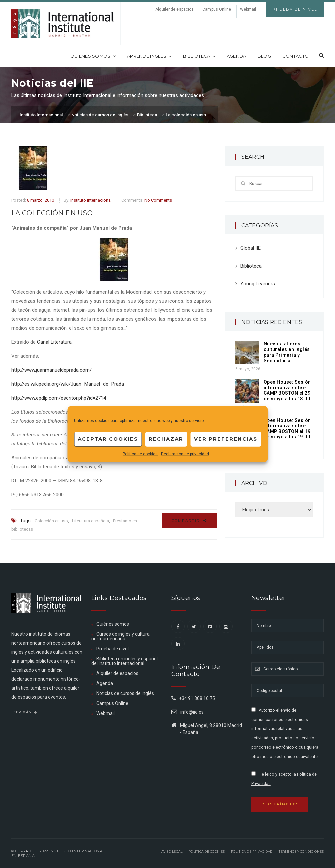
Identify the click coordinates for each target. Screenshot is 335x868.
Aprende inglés (149, 56)
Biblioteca (199, 56)
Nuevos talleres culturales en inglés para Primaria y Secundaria (287, 352)
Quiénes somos (93, 56)
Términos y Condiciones (301, 852)
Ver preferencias (226, 439)
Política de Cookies (207, 852)
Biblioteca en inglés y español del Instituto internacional (124, 661)
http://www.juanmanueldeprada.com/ (51, 370)
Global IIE (250, 248)
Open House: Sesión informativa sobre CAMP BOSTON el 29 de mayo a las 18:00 (287, 390)
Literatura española (90, 521)
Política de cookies (140, 454)
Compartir (189, 521)
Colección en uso (51, 521)
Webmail (248, 9)
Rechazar (166, 439)
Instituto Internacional (91, 200)
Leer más (24, 712)
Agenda (236, 56)
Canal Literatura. (55, 342)
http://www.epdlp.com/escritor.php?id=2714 (59, 398)
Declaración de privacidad (185, 454)
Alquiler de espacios (174, 9)
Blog (264, 56)
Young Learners (258, 284)
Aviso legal (172, 852)
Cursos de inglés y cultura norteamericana (120, 636)
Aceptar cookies (108, 439)
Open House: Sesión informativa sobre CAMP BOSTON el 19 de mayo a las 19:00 (287, 429)
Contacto (295, 56)
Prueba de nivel (112, 649)
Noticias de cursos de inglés (125, 693)
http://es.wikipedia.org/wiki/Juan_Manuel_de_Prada (68, 384)
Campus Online (217, 9)
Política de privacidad (252, 852)
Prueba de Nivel (295, 9)
